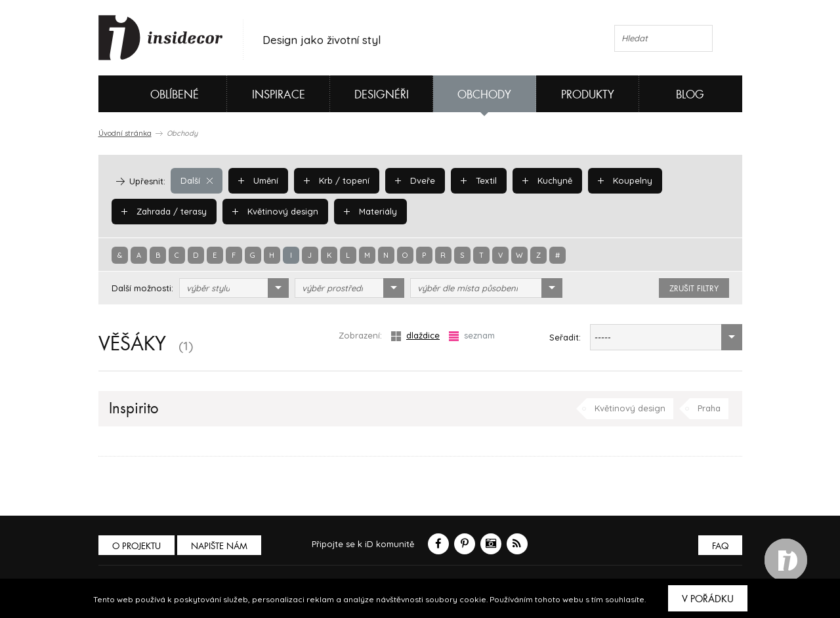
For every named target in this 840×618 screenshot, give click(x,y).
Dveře (415, 180)
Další (197, 180)
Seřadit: (565, 337)
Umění (258, 180)
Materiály (370, 211)
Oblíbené (153, 94)
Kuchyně (547, 180)
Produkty (588, 95)
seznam (472, 336)
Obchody (484, 95)
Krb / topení (337, 180)
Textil (479, 180)
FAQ (720, 546)
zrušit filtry (694, 289)
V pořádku (708, 599)
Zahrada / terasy (164, 211)
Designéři (382, 95)
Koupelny (625, 180)
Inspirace (279, 95)
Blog (690, 95)
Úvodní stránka (125, 133)
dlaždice (415, 336)
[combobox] (234, 288)
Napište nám (219, 546)
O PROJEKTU (136, 546)
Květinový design (275, 211)
